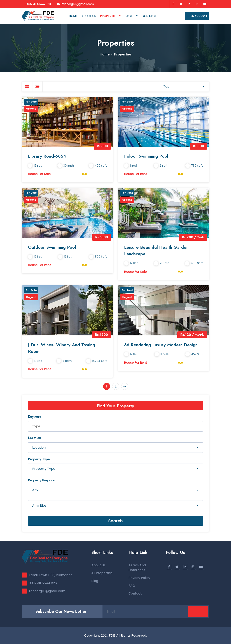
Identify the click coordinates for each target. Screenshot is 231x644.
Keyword (35, 417)
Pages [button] (130, 16)
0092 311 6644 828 (36, 4)
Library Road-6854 (47, 156)
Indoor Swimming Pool (146, 156)
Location (35, 438)
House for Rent (136, 174)
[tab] (27, 87)
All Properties (102, 573)
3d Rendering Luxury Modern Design (161, 345)
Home (73, 16)
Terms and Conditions (137, 568)
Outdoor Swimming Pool (52, 247)
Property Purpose (41, 480)
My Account (197, 16)
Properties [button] (109, 16)
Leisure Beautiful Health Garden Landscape (156, 250)
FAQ (132, 586)
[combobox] (184, 87)
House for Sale (39, 174)
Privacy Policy (139, 578)
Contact (149, 16)
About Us (89, 16)
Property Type (39, 459)
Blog (95, 581)
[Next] (125, 386)
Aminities (39, 506)
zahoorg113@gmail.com (75, 4)
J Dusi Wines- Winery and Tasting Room (62, 348)
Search (115, 521)
